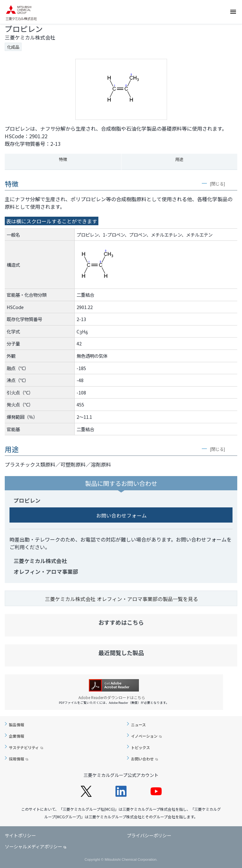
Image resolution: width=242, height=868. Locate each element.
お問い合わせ (235, 49)
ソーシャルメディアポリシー (33, 846)
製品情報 (16, 725)
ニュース (138, 725)
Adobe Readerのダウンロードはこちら (114, 697)
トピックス (140, 747)
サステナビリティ (24, 747)
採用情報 (16, 759)
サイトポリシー (20, 835)
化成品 (13, 47)
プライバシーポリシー (149, 835)
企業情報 (16, 736)
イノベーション (144, 736)
